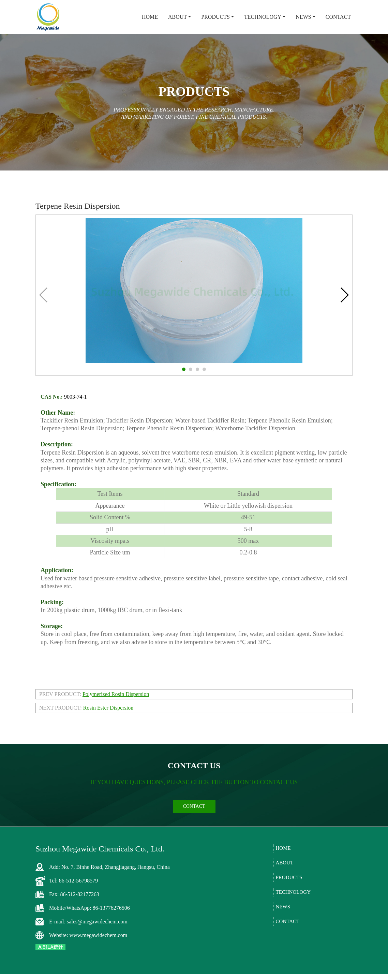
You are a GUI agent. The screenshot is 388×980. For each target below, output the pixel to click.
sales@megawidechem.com (97, 928)
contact (194, 812)
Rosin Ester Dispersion (108, 708)
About (177, 17)
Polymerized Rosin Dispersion (116, 694)
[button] (184, 369)
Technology (263, 17)
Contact (338, 17)
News (303, 17)
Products (215, 17)
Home (150, 17)
